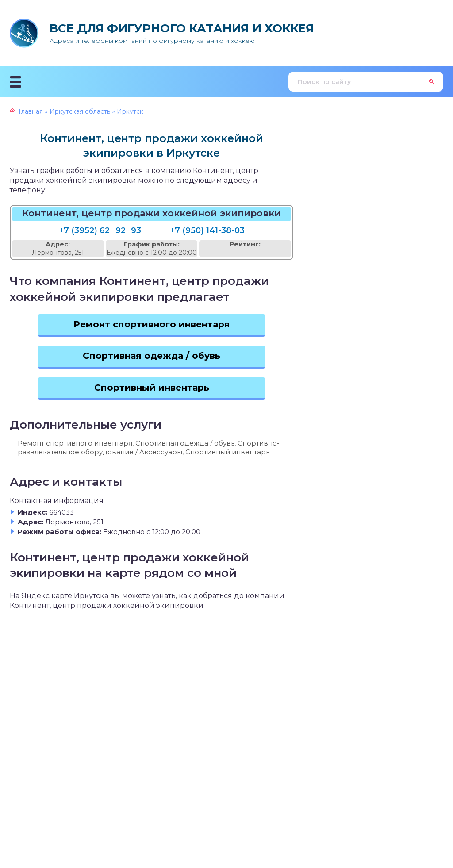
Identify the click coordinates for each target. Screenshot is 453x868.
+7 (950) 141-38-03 (207, 230)
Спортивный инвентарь (152, 388)
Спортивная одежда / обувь (152, 356)
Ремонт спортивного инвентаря (152, 324)
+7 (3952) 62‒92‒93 (100, 230)
